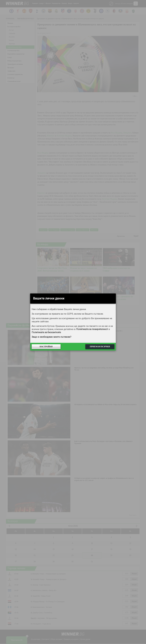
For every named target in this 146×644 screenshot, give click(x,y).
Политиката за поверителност (92, 329)
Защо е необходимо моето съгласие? (51, 337)
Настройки (46, 347)
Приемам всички (100, 347)
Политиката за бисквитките (46, 332)
